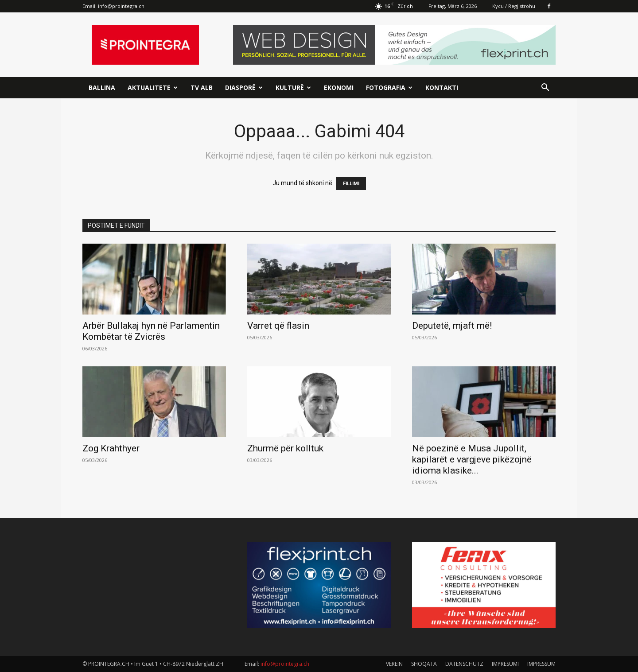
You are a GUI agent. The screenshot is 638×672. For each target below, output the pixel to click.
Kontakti (442, 87)
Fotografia (389, 87)
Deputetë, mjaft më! (452, 326)
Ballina (102, 87)
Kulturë (293, 87)
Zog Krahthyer (111, 448)
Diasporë (244, 87)
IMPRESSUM (541, 664)
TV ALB (202, 87)
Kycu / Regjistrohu (514, 6)
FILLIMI (351, 184)
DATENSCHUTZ (464, 664)
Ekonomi (339, 87)
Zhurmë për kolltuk (285, 448)
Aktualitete (153, 87)
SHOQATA (424, 664)
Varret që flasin (278, 326)
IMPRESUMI (505, 664)
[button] (545, 88)
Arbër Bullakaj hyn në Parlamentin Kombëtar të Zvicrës (151, 331)
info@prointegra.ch (121, 6)
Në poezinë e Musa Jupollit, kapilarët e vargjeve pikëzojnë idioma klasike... (472, 459)
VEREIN (394, 664)
